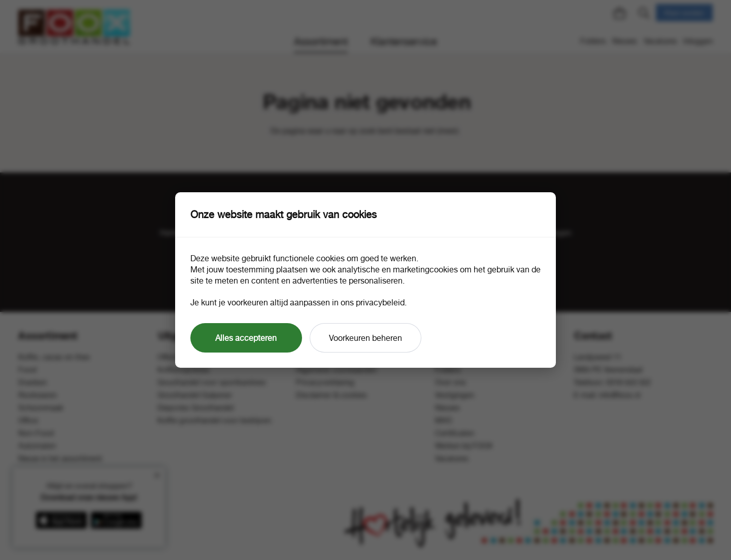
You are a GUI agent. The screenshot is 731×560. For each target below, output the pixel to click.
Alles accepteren (246, 338)
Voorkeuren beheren (365, 338)
